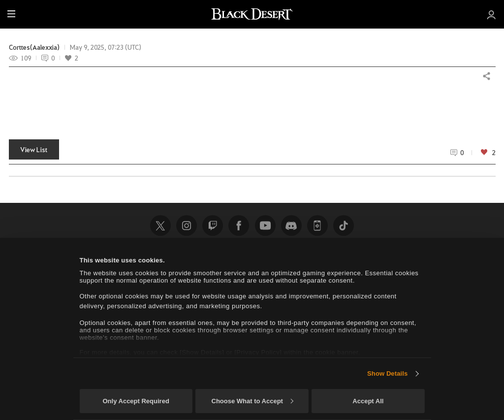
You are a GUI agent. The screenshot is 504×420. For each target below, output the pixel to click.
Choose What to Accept (252, 401)
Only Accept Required (136, 401)
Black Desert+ (317, 226)
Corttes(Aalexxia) (34, 47)
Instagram (187, 226)
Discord (291, 226)
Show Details (387, 373)
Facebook (239, 226)
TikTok (344, 226)
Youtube (265, 226)
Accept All (368, 401)
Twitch (213, 226)
